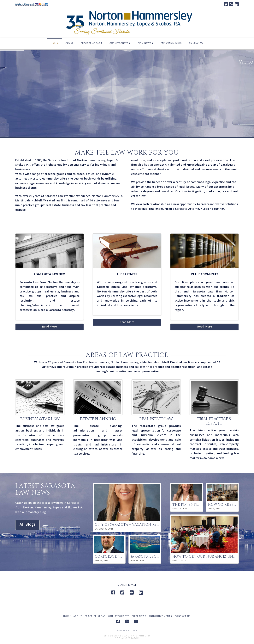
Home (67, 616)
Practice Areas (95, 616)
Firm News (139, 616)
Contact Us (183, 616)
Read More (49, 326)
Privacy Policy (127, 630)
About (78, 616)
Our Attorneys (119, 616)
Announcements (160, 616)
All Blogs (27, 524)
